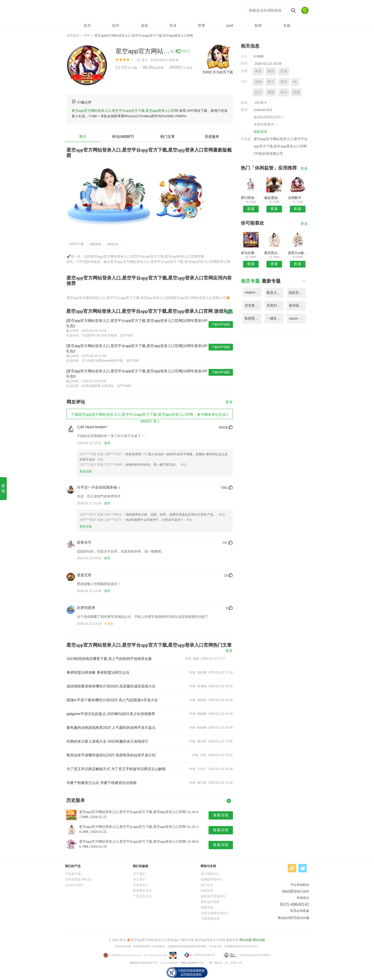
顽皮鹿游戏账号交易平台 (274, 198)
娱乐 (284, 92)
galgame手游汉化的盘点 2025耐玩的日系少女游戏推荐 (111, 714)
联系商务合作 (142, 891)
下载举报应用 (210, 919)
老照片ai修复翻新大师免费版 (298, 253)
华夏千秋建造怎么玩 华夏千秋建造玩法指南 (102, 783)
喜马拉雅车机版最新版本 (251, 253)
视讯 (271, 71)
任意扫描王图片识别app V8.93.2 (275, 305)
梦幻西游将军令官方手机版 (251, 198)
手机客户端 (73, 874)
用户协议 (207, 885)
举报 (3, 488)
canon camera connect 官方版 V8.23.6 (297, 318)
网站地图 (246, 940)
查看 (251, 209)
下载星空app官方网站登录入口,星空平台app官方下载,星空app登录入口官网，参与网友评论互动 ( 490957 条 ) (150, 416)
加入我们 (139, 879)
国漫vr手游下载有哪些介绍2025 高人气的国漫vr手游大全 (112, 700)
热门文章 (168, 137)
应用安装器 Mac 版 (78, 879)
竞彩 (284, 82)
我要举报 (207, 907)
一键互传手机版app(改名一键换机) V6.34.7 (275, 318)
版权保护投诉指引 (213, 896)
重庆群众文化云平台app (274, 253)
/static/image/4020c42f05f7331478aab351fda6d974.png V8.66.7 (253, 292)
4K (295, 82)
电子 (271, 82)
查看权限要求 (266, 124)
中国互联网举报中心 (215, 913)
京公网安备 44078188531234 (125, 955)
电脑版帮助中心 (212, 879)
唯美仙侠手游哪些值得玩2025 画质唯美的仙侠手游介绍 (111, 755)
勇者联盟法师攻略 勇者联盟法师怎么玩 (98, 672)
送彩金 (113, 244)
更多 (229, 402)
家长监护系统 (210, 902)
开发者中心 (141, 885)
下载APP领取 (221, 324)
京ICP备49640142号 (155, 955)
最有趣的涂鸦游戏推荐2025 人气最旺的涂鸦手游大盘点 (111, 728)
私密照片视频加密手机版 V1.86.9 (253, 318)
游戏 (258, 82)
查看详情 (221, 815)
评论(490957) (123, 137)
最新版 (96, 244)
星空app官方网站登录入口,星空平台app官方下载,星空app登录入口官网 (143, 11)
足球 (284, 71)
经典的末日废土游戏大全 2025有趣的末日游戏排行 (107, 741)
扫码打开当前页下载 (218, 72)
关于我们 (139, 874)
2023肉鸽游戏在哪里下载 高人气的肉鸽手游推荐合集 (109, 659)
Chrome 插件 (74, 885)
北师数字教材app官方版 (298, 198)
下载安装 (172, 60)
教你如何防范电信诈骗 (293, 918)
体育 (258, 71)
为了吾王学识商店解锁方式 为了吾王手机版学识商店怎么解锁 (116, 769)
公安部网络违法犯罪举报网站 (254, 955)
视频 (271, 92)
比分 (258, 92)
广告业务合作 (142, 896)
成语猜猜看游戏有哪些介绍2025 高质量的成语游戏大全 (111, 686)
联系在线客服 (300, 911)
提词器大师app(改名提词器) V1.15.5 (297, 305)
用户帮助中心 (210, 874)
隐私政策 (261, 132)
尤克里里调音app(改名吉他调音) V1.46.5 (253, 305)
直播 (296, 92)
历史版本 (212, 137)
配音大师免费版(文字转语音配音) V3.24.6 (275, 293)
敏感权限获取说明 (270, 117)
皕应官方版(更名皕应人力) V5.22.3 (297, 293)
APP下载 (77, 244)
